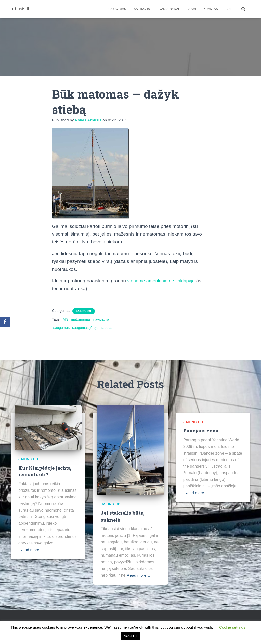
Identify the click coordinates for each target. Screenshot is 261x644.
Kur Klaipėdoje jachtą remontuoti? (45, 471)
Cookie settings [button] (232, 627)
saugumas (62, 328)
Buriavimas (117, 9)
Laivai (191, 9)
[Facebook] (5, 322)
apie (229, 9)
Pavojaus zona (201, 431)
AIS (66, 319)
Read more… (32, 550)
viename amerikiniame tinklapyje (162, 281)
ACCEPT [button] (131, 636)
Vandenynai (169, 9)
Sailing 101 (143, 9)
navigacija (101, 319)
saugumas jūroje (85, 328)
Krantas (211, 9)
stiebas (107, 328)
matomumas (81, 319)
